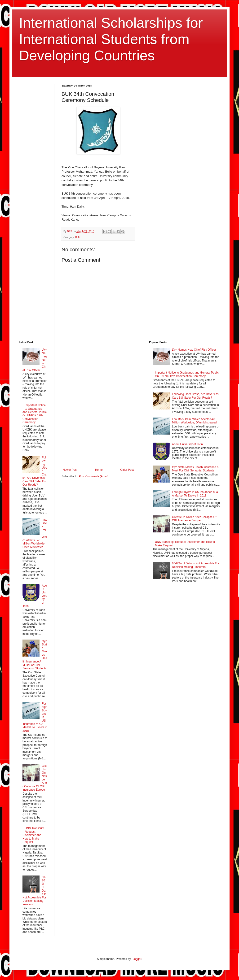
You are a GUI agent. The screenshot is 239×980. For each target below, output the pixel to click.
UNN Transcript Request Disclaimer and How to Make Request (33, 835)
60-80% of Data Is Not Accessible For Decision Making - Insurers (196, 565)
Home (99, 470)
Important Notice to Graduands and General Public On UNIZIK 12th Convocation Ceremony (35, 414)
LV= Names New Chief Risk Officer (194, 350)
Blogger (136, 959)
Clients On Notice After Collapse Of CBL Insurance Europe (194, 519)
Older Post (127, 470)
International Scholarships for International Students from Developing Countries (111, 39)
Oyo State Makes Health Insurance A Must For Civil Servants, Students (195, 469)
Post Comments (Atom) (94, 476)
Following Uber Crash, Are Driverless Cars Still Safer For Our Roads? (195, 396)
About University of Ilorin (187, 444)
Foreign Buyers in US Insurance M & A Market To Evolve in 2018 (195, 494)
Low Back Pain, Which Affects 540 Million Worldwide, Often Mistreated (194, 421)
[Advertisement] (54, 208)
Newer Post (70, 470)
